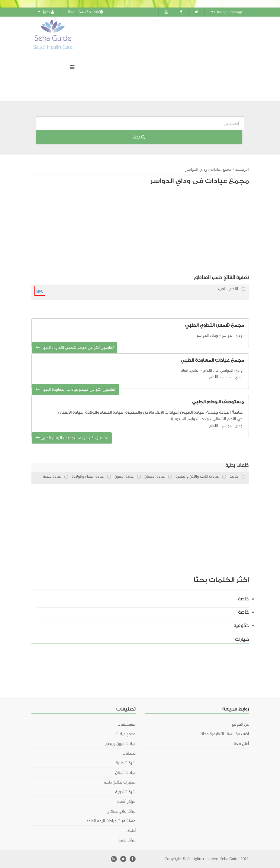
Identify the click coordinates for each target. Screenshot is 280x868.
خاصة (237, 412)
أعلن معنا (241, 744)
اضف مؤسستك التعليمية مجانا (225, 734)
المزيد (222, 289)
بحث (139, 137)
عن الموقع (240, 724)
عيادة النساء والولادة (104, 412)
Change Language (227, 12)
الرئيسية (242, 169)
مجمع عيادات (221, 169)
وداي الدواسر (196, 169)
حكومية (241, 625)
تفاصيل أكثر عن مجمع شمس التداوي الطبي (74, 348)
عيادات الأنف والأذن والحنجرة (151, 412)
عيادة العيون (192, 412)
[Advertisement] (143, 231)
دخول (46, 12)
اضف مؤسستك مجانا (85, 12)
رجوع (40, 291)
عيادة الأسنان (71, 412)
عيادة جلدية (218, 412)
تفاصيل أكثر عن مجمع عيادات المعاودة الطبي (75, 390)
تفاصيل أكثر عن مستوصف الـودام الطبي (72, 438)
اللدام (214, 377)
